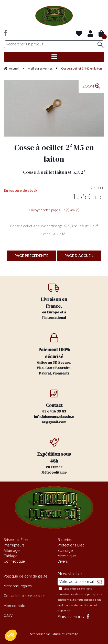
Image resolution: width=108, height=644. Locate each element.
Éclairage (65, 551)
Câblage (10, 556)
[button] (11, 635)
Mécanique (67, 556)
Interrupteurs (14, 545)
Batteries (65, 540)
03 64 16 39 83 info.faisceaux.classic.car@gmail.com (54, 407)
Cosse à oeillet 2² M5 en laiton (54, 153)
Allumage (12, 551)
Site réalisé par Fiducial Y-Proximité (54, 634)
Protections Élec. (71, 545)
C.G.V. (8, 616)
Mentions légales (18, 586)
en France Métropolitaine (54, 456)
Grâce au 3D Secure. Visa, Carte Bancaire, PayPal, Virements (54, 354)
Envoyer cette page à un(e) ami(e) (54, 210)
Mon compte (14, 606)
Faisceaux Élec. (16, 540)
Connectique (14, 561)
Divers (63, 561)
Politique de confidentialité (25, 576)
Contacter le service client (25, 596)
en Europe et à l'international (54, 301)
